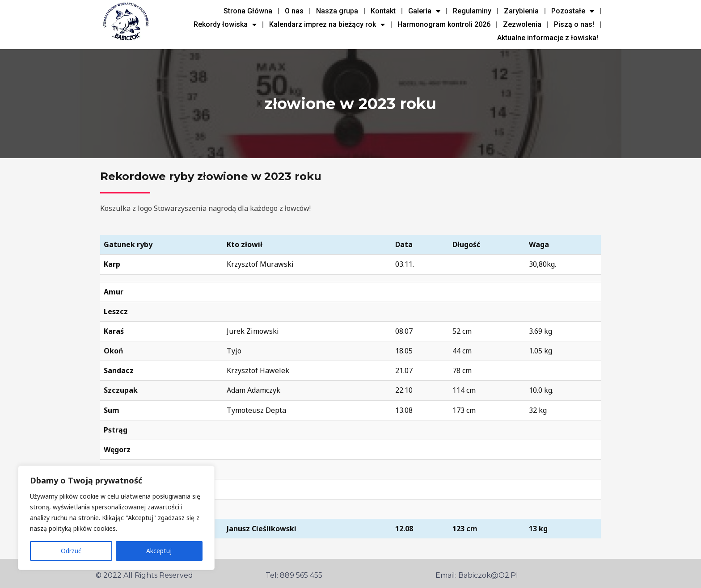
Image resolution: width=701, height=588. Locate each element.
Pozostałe (573, 11)
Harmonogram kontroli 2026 (444, 24)
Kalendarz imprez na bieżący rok (327, 25)
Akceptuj (159, 551)
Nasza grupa (337, 11)
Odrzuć (71, 551)
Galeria (424, 11)
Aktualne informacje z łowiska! (548, 38)
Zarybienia (521, 11)
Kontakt (383, 11)
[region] (116, 518)
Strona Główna (248, 11)
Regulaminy (472, 11)
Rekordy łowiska (225, 25)
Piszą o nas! (574, 24)
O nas (294, 11)
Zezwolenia (522, 24)
